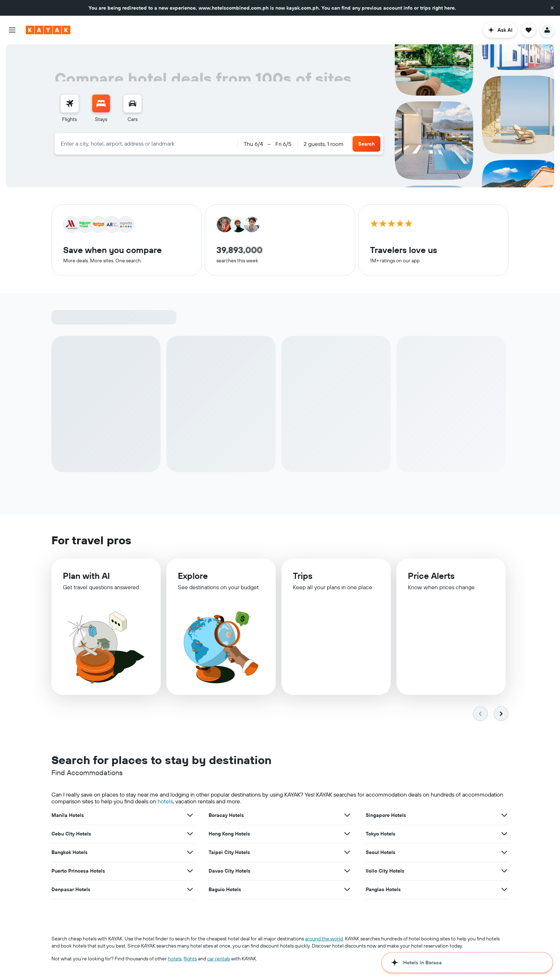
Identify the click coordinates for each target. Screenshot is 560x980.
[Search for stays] (101, 103)
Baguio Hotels (225, 889)
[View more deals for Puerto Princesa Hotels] (190, 871)
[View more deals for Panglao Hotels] (504, 889)
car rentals (219, 959)
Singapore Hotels (386, 815)
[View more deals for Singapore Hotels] (504, 815)
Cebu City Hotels (71, 834)
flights (190, 959)
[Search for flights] (70, 103)
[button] (552, 8)
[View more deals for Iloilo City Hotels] (504, 871)
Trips (303, 576)
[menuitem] (70, 108)
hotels (165, 801)
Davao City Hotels (229, 871)
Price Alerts (431, 576)
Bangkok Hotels (69, 852)
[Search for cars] (132, 103)
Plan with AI (86, 576)
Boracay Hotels (226, 815)
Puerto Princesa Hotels (78, 871)
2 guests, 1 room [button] (324, 144)
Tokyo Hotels (381, 834)
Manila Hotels (68, 815)
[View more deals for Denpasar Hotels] (190, 889)
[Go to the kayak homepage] (48, 30)
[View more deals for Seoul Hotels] (504, 852)
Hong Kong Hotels (229, 834)
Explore (193, 576)
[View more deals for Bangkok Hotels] (190, 852)
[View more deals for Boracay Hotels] (347, 815)
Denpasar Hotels (71, 889)
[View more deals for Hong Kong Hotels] (347, 834)
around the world (324, 939)
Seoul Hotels (381, 852)
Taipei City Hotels (229, 852)
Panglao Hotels (383, 889)
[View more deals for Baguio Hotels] (347, 889)
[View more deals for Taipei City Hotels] (347, 852)
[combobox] (146, 143)
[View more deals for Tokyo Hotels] (504, 834)
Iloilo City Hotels (385, 871)
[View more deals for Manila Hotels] (190, 815)
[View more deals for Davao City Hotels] (347, 871)
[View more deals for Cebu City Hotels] (190, 834)
